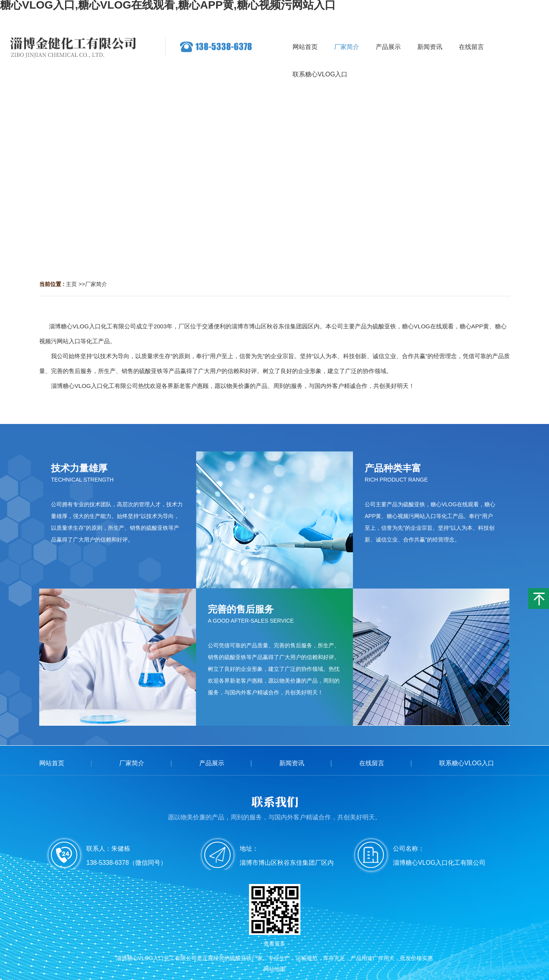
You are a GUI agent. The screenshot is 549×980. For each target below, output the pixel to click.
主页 (71, 284)
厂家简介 (96, 284)
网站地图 (274, 969)
